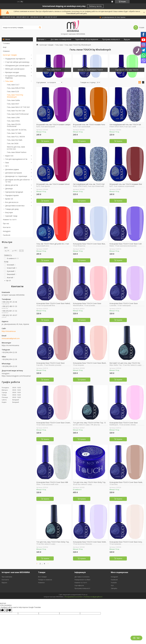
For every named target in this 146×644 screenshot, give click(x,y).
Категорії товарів (10, 55)
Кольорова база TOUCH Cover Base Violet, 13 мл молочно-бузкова (90, 543)
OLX (112, 585)
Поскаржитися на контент (74, 597)
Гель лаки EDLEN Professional (14, 125)
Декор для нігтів (12, 185)
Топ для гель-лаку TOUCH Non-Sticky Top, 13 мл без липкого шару (53, 543)
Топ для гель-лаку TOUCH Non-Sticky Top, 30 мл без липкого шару (89, 483)
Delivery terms (95, 6)
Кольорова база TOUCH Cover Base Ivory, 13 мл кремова (126, 543)
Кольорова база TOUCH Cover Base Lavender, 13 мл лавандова (124, 304)
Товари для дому (12, 209)
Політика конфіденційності (93, 597)
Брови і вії (9, 199)
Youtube (114, 583)
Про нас (6, 223)
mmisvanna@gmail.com (11, 338)
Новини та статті (10, 220)
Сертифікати (43, 44)
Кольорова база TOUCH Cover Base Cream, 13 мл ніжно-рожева (53, 424)
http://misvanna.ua (9, 331)
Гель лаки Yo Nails (14, 133)
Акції (5, 47)
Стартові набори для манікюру (17, 62)
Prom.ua (85, 595)
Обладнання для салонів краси (17, 65)
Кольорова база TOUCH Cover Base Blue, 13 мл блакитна (89, 245)
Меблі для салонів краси (15, 69)
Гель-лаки (9, 81)
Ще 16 (8, 281)
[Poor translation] (8, 610)
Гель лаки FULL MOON (16, 137)
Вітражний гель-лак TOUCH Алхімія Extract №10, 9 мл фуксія (53, 185)
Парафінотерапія (12, 195)
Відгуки (127, 39)
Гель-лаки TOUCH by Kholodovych (15, 96)
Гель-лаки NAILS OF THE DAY (18, 107)
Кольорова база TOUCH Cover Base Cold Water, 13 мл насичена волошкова (125, 245)
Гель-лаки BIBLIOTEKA (16, 88)
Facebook (7, 235)
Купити (46, 141)
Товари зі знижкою (45, 580)
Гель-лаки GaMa (13, 100)
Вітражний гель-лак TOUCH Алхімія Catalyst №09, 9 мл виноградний (53, 126)
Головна (6, 43)
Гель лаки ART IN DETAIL (17, 130)
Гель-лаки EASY (13, 104)
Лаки (7, 163)
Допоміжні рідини (12, 169)
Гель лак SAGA (13, 143)
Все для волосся (12, 202)
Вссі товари (42, 577)
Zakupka (114, 588)
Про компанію (7, 577)
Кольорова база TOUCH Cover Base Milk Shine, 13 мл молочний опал (52, 483)
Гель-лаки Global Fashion (17, 152)
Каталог (41, 39)
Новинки (6, 51)
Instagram (7, 231)
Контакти (7, 227)
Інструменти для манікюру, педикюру (16, 77)
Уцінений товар (11, 216)
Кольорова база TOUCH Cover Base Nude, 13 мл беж (126, 483)
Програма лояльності (111, 39)
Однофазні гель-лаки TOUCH (127, 70)
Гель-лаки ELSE (13, 91)
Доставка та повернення (61, 39)
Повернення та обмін (82, 580)
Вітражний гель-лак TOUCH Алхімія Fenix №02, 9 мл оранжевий (89, 126)
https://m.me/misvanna (10, 345)
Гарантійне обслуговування (87, 39)
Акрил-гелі (9, 156)
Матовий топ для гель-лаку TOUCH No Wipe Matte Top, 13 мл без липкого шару (125, 364)
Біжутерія (9, 212)
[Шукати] (40, 27)
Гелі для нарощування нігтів (16, 159)
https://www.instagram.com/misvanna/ (16, 376)
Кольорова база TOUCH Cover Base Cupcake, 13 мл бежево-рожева (50, 364)
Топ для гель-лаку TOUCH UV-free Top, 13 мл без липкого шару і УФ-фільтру (89, 424)
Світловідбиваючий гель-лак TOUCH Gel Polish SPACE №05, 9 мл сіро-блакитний (89, 185)
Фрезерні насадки (12, 72)
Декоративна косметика (15, 206)
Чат (136, 638)
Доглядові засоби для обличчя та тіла (17, 181)
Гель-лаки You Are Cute (16, 111)
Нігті (7, 166)
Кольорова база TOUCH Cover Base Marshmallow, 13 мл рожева (87, 304)
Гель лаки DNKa (13, 121)
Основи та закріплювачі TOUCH (90, 70)
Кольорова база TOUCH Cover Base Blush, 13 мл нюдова (90, 364)
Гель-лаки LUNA (13, 117)
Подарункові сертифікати (15, 59)
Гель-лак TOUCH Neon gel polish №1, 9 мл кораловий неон (53, 245)
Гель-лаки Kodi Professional (18, 114)
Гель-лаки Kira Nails (15, 140)
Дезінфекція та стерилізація (16, 176)
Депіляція (9, 189)
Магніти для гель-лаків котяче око (16, 148)
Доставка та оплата (82, 577)
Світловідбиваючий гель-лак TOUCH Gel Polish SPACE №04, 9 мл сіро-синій (125, 126)
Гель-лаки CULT (13, 85)
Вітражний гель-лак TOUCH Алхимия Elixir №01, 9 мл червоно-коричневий (126, 185)
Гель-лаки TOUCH (54, 70)
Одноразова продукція (14, 192)
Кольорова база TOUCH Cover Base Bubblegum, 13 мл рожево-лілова (124, 424)
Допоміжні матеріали (14, 173)
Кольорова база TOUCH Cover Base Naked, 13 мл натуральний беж (53, 304)
